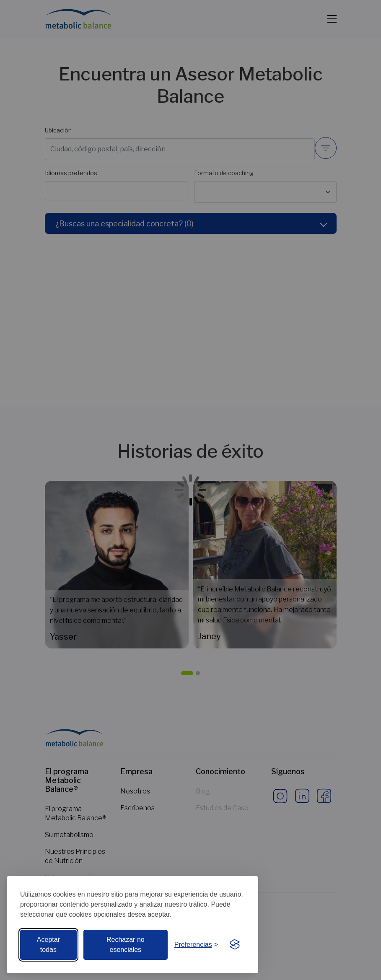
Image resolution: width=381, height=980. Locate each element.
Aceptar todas (48, 945)
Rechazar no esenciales (126, 945)
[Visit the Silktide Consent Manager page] (235, 945)
